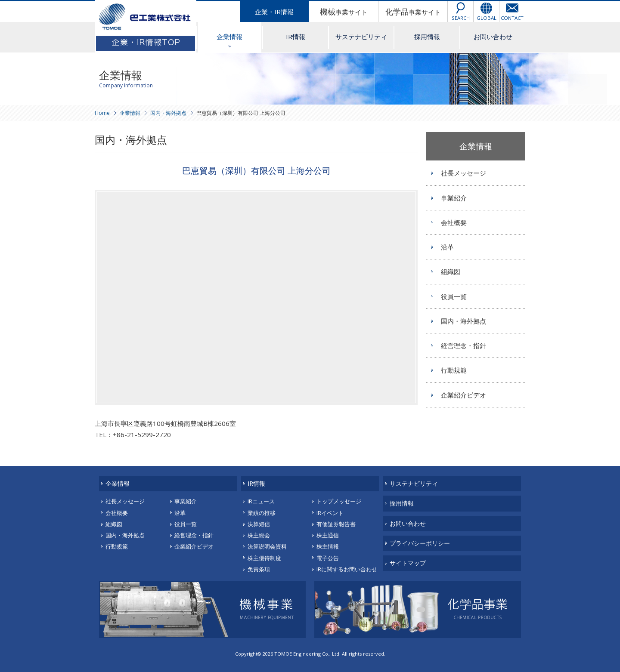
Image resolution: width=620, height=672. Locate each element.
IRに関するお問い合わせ (347, 569)
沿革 (447, 247)
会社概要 (454, 222)
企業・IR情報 (274, 12)
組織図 (451, 271)
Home (102, 113)
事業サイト (344, 12)
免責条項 (259, 569)
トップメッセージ (339, 501)
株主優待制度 (264, 558)
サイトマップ (408, 563)
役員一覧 (454, 296)
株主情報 (328, 546)
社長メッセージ (463, 173)
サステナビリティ (361, 37)
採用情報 (427, 37)
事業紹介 (454, 198)
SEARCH (461, 18)
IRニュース (261, 501)
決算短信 (259, 524)
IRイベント (330, 513)
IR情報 (296, 37)
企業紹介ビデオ (463, 395)
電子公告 (328, 558)
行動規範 (454, 370)
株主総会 (259, 535)
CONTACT (512, 18)
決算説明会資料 (267, 546)
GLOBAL (487, 18)
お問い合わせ (493, 37)
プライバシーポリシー (420, 543)
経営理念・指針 (463, 345)
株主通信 (328, 535)
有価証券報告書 (336, 524)
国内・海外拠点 (168, 113)
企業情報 (229, 37)
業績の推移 (262, 513)
